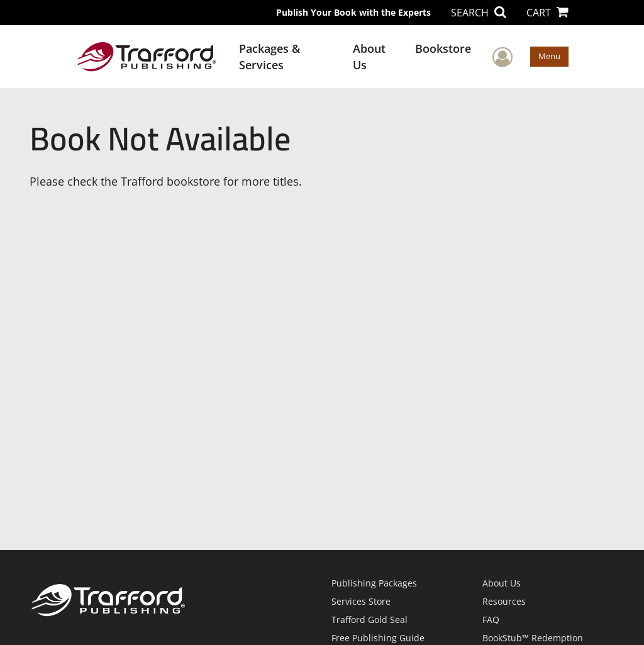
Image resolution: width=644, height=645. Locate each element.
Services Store (361, 601)
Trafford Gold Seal (369, 620)
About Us (369, 57)
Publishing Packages (374, 583)
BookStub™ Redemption (533, 638)
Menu (549, 56)
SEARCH (479, 13)
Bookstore (443, 48)
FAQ (491, 620)
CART (547, 13)
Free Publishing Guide (378, 638)
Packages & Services (269, 57)
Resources (504, 601)
